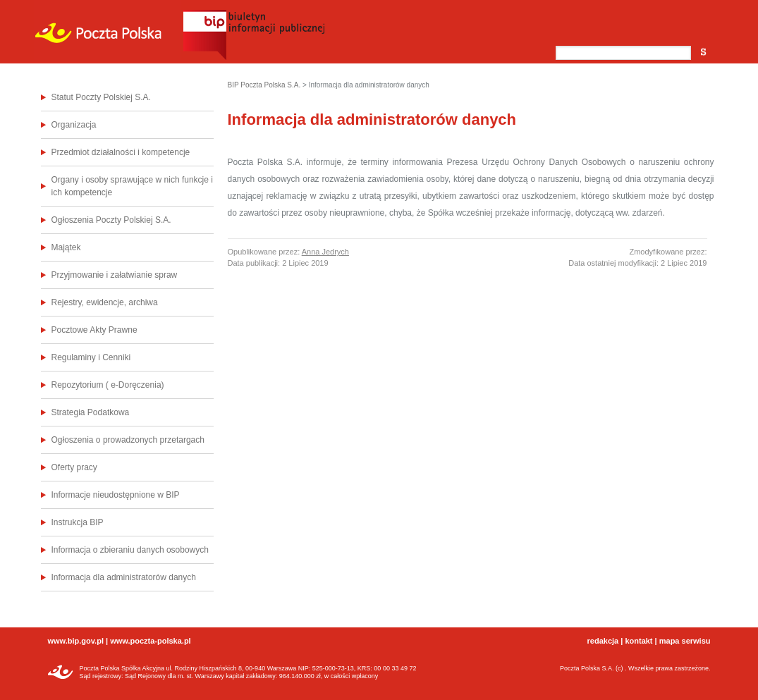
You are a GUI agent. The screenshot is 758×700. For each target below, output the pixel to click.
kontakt (638, 641)
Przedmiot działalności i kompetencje (121, 152)
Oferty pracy (74, 467)
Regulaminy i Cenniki (91, 357)
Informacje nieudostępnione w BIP (116, 495)
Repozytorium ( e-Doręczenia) (108, 385)
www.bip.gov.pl (76, 641)
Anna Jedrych (325, 252)
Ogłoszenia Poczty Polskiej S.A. (111, 220)
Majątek (66, 247)
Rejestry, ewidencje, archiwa (105, 302)
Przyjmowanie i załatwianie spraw (115, 275)
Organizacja (74, 125)
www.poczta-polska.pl (151, 641)
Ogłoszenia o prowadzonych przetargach (128, 440)
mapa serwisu (685, 641)
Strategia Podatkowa (91, 412)
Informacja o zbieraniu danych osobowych (130, 550)
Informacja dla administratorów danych (124, 577)
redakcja (603, 641)
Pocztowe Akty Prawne (94, 330)
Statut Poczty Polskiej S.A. (101, 97)
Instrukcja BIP (78, 522)
